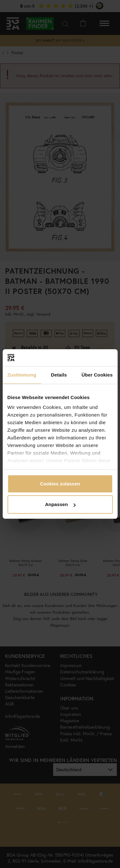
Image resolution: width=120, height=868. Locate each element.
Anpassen (60, 504)
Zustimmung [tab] (22, 375)
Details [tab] (59, 375)
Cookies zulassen (60, 484)
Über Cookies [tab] (97, 375)
